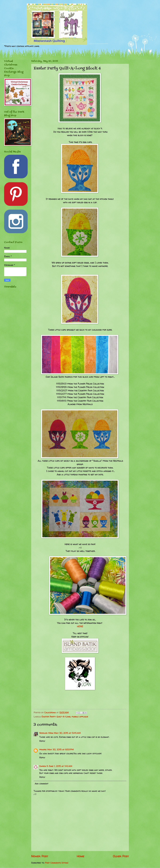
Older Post (121, 856)
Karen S (44, 766)
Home (80, 856)
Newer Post (40, 856)
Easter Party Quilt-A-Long (56, 717)
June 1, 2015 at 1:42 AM (60, 766)
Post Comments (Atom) (57, 863)
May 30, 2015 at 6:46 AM (67, 733)
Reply (42, 741)
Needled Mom (46, 733)
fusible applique (80, 717)
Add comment (42, 784)
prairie (43, 750)
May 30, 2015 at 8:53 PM (60, 750)
